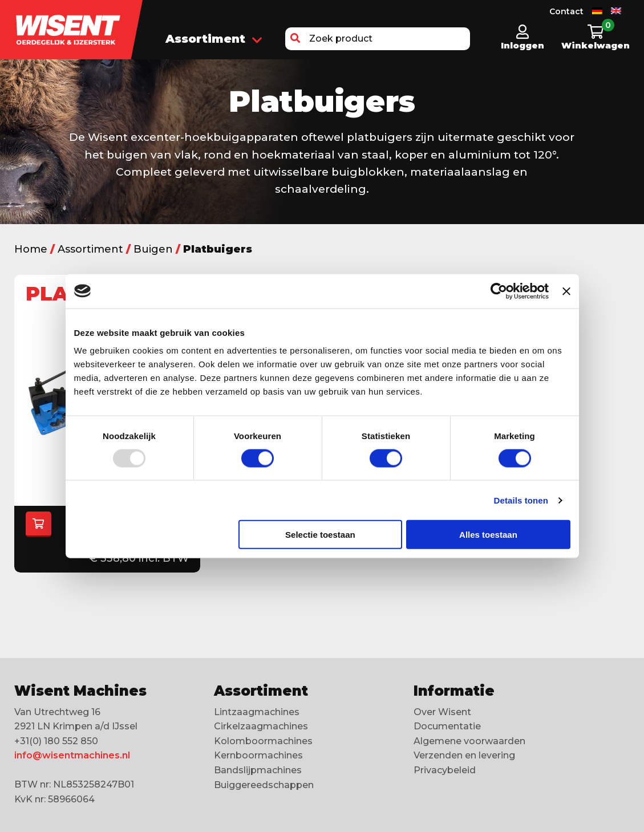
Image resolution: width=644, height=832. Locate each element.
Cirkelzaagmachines (261, 726)
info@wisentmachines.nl (72, 755)
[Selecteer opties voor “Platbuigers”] (39, 524)
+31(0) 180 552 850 (56, 741)
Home (31, 249)
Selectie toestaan (320, 535)
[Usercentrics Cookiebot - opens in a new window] (499, 291)
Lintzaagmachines (257, 712)
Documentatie (447, 726)
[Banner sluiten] (566, 291)
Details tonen (521, 500)
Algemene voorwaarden (469, 741)
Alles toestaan (488, 535)
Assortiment (214, 40)
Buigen (153, 249)
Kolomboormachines (263, 741)
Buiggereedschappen (264, 785)
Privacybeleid (445, 770)
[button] (295, 39)
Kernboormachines (258, 755)
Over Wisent (442, 712)
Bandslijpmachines (258, 770)
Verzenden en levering (464, 755)
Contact (566, 11)
